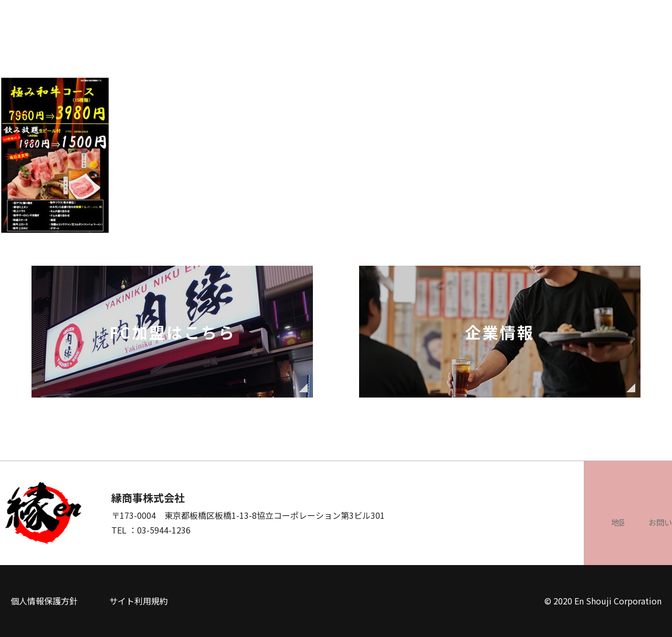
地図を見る (491, 522)
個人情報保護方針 (44, 601)
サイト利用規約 (139, 601)
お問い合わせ (612, 522)
